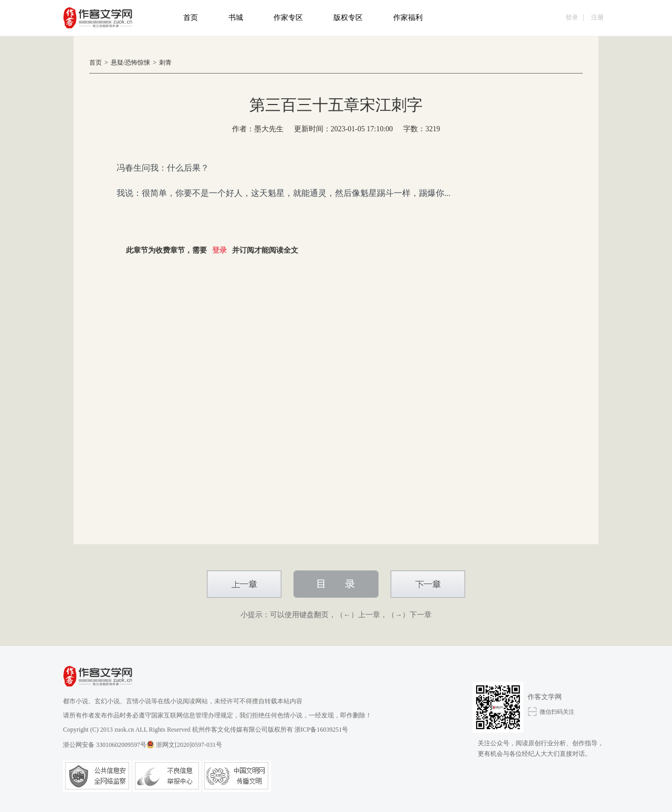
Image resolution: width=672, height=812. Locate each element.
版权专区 (348, 18)
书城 (236, 18)
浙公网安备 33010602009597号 (109, 745)
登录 (572, 17)
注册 (597, 17)
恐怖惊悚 (138, 63)
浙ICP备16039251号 (322, 730)
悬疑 (117, 63)
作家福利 (408, 18)
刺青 (165, 63)
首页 (191, 18)
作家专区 (288, 18)
